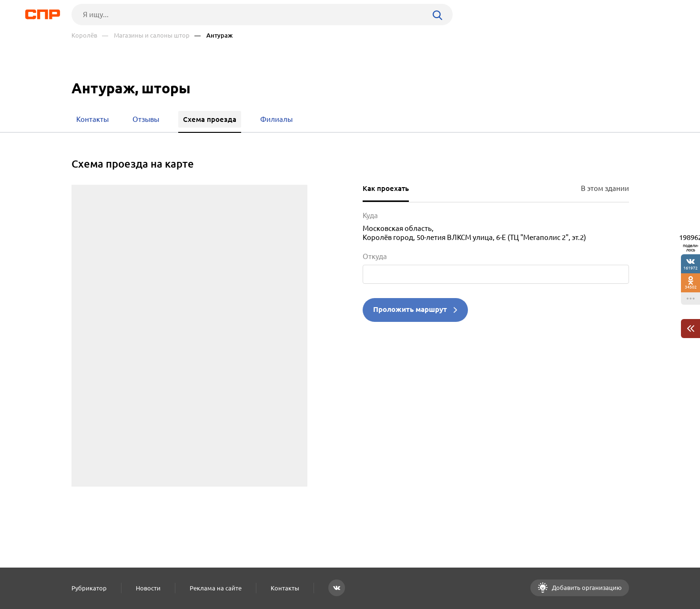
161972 (690, 268)
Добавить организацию (586, 588)
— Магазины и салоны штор (146, 35)
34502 (691, 287)
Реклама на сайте (216, 588)
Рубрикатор (89, 588)
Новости (148, 588)
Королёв (84, 35)
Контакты (285, 588)
